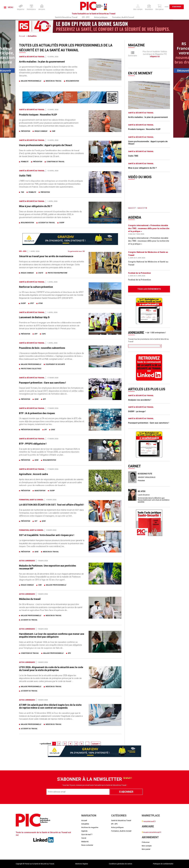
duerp (62, 223)
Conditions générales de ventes (121, 864)
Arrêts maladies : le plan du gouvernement (42, 62)
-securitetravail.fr (149, 821)
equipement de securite (55, 364)
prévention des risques (30, 430)
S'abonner (179, 7)
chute (41, 273)
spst (32, 303)
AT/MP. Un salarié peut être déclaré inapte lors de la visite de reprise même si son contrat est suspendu (50, 706)
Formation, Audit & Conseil (123, 17)
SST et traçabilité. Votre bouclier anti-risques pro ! (47, 535)
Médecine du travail (30, 599)
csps (44, 334)
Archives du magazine (90, 827)
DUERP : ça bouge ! (137, 411)
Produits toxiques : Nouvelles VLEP (38, 115)
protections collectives (31, 369)
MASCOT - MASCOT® (138, 208)
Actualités (32, 36)
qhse (36, 399)
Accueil (22, 36)
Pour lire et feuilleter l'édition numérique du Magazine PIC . (155, 54)
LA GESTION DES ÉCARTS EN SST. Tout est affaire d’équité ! (52, 505)
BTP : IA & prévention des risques (37, 413)
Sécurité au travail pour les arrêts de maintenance (46, 256)
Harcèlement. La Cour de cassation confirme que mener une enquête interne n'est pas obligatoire (52, 635)
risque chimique (41, 131)
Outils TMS (25, 176)
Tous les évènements (149, 289)
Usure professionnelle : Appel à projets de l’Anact (46, 145)
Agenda (84, 831)
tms (22, 192)
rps (69, 653)
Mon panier (146, 849)
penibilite (25, 162)
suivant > (96, 744)
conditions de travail (56, 162)
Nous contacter (87, 845)
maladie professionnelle (31, 81)
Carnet (84, 838)
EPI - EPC (86, 17)
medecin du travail (54, 81)
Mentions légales (82, 864)
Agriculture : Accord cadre (33, 474)
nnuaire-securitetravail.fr (151, 832)
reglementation (72, 81)
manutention (40, 491)
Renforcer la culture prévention (36, 287)
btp (36, 334)
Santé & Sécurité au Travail (66, 17)
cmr (53, 131)
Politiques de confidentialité (163, 864)
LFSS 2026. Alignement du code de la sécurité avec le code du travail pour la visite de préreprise (51, 669)
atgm (40, 303)
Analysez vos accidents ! (140, 400)
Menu (9, 7)
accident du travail (47, 223)
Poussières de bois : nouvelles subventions (42, 348)
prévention (25, 131)
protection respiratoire (57, 273)
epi (45, 430)
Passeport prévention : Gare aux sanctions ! (42, 383)
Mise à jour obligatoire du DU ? (36, 206)
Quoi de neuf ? (87, 834)
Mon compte (147, 846)
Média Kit (85, 842)
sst (36, 521)
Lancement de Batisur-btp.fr (34, 317)
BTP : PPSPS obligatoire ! (33, 444)
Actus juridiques (101, 17)
